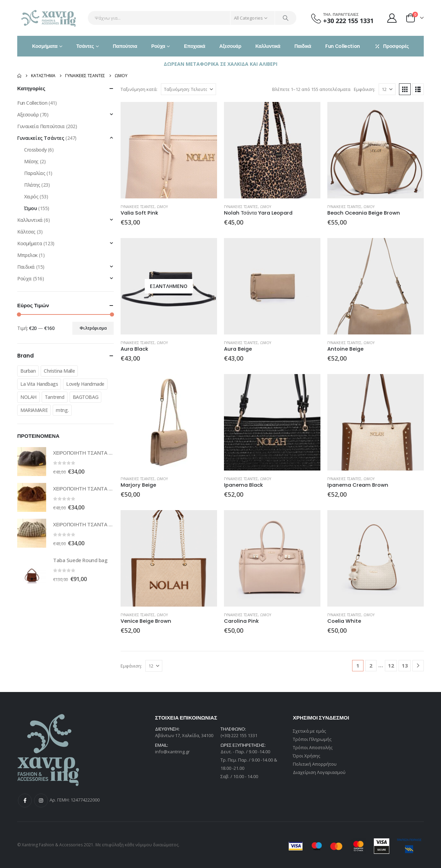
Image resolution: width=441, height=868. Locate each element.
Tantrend (55, 397)
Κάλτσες (26, 232)
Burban (28, 371)
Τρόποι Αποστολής (313, 747)
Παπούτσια (125, 46)
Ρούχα (158, 46)
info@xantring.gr (172, 752)
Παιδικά (303, 46)
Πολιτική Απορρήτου (315, 764)
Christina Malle (59, 371)
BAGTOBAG (86, 397)
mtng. (62, 410)
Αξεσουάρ (230, 46)
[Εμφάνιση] (387, 89)
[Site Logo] (49, 18)
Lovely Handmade (85, 384)
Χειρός (31, 197)
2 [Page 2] (371, 665)
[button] (405, 89)
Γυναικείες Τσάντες (138, 207)
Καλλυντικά (268, 46)
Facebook (25, 800)
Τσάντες (85, 46)
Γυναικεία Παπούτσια (41, 126)
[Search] (286, 18)
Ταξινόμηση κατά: (139, 89)
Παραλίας (35, 173)
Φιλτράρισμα (93, 328)
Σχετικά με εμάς (309, 731)
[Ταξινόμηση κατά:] (188, 89)
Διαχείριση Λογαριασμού (319, 772)
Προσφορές (392, 46)
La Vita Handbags (39, 384)
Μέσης (31, 161)
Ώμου (162, 207)
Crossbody (35, 150)
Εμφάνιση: (365, 89)
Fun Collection (343, 46)
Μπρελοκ (27, 255)
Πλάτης (32, 185)
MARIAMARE (34, 410)
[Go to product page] (169, 150)
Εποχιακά (194, 46)
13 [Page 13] (405, 665)
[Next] (418, 666)
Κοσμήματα (45, 46)
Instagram (41, 800)
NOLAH (28, 397)
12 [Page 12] (391, 665)
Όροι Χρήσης (306, 756)
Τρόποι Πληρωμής (312, 739)
